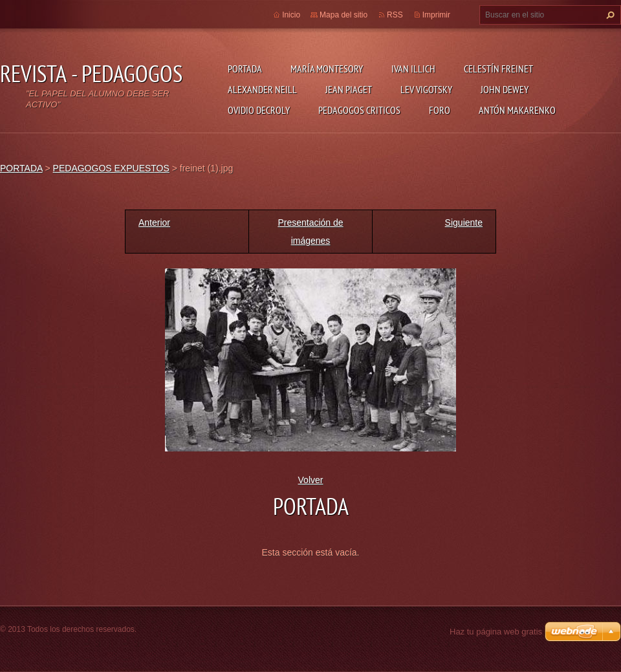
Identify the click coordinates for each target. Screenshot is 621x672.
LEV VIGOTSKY (426, 89)
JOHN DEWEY (505, 89)
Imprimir (436, 15)
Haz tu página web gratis (496, 632)
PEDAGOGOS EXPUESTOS (111, 168)
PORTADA (245, 69)
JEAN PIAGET (349, 89)
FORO (440, 110)
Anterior (154, 222)
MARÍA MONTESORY (327, 69)
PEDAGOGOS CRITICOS (359, 110)
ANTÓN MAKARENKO (517, 110)
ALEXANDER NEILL (262, 89)
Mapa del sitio (343, 15)
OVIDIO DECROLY (259, 110)
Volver (311, 480)
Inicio (291, 15)
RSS (395, 15)
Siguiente (464, 222)
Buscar (609, 15)
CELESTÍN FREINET (498, 69)
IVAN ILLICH (413, 69)
